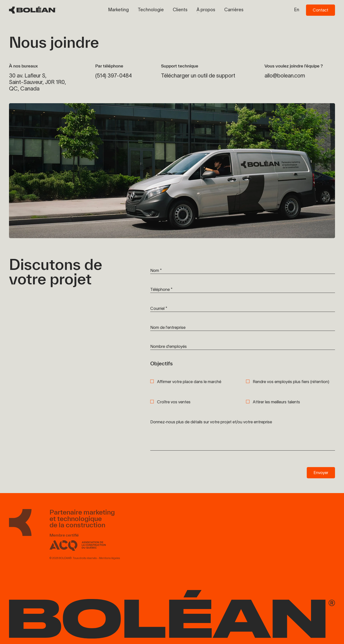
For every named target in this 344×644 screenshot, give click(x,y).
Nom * (156, 270)
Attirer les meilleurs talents (276, 402)
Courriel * (159, 308)
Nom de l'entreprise (168, 327)
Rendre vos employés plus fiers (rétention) (291, 382)
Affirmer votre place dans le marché (189, 382)
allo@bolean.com (285, 75)
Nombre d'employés (168, 346)
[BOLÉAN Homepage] (33, 10)
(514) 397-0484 (113, 75)
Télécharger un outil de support (198, 75)
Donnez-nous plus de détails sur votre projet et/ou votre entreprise (211, 422)
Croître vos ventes (174, 402)
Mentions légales (109, 561)
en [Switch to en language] (297, 10)
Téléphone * (161, 289)
